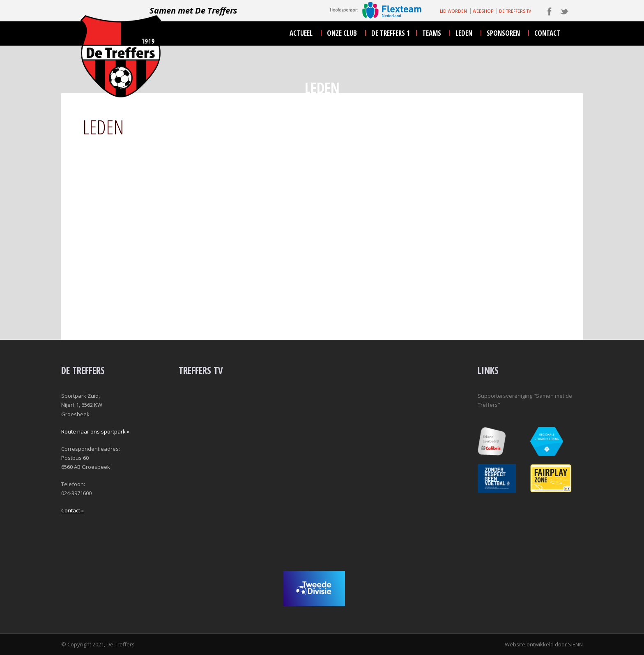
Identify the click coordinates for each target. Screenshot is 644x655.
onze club (342, 33)
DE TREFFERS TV (515, 11)
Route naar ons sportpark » (95, 431)
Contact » (72, 510)
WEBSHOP (483, 11)
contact (547, 33)
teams (432, 33)
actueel (301, 33)
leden (464, 33)
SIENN (575, 644)
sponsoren (503, 33)
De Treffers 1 (391, 33)
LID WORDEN (453, 11)
